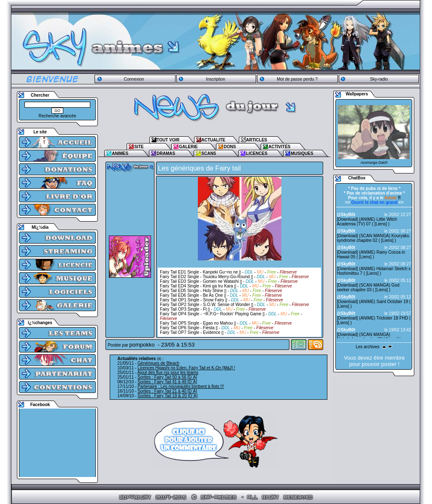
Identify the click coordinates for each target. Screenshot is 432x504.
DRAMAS (166, 153)
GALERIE (188, 147)
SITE (139, 147)
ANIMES (120, 153)
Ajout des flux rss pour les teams (168, 373)
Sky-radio (379, 79)
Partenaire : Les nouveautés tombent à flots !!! (181, 386)
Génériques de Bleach (158, 363)
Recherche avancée (58, 116)
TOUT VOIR (168, 140)
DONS (230, 147)
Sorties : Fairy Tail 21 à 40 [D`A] (167, 391)
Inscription (216, 79)
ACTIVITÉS (279, 147)
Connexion (134, 79)
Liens (381, 224)
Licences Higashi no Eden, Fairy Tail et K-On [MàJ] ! (186, 368)
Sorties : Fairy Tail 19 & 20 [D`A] (167, 396)
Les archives (367, 347)
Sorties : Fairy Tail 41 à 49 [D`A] (167, 382)
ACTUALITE (213, 140)
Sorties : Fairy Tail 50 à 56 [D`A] (167, 377)
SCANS (209, 153)
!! (393, 198)
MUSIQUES (302, 153)
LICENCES (257, 153)
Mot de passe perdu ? (297, 79)
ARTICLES (256, 140)
